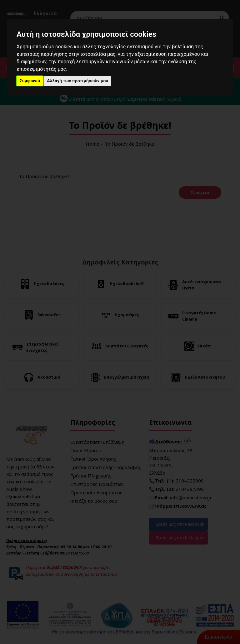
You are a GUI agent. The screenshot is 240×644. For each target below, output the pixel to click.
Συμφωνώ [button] (30, 81)
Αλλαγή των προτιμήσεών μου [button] (77, 81)
